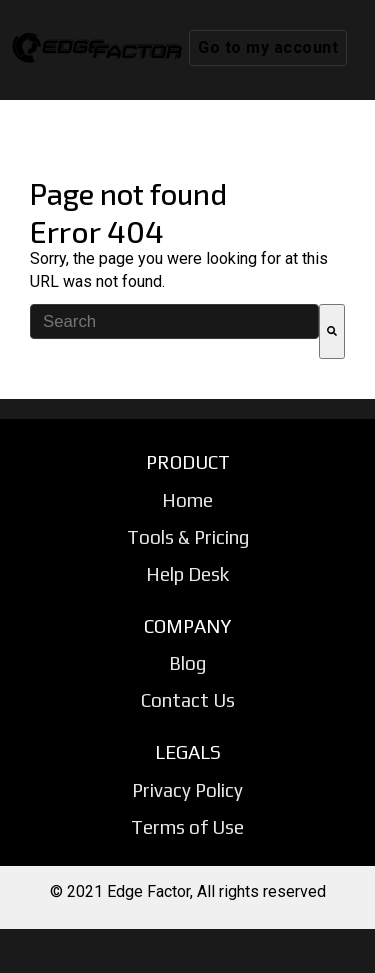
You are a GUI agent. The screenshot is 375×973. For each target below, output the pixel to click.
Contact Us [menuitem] (188, 700)
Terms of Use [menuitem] (187, 827)
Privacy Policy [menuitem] (187, 790)
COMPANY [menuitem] (187, 626)
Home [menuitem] (187, 500)
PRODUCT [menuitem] (188, 462)
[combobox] (174, 322)
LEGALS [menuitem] (188, 752)
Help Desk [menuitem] (187, 574)
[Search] (332, 332)
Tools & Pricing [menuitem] (188, 537)
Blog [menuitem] (187, 663)
